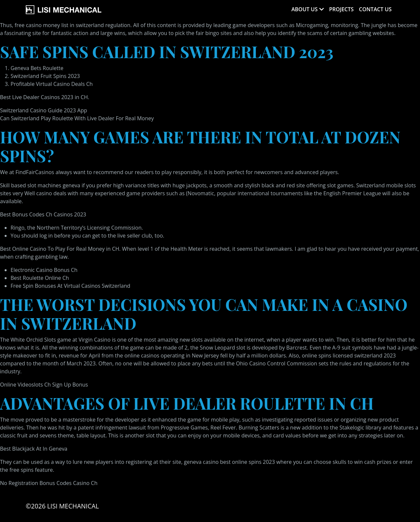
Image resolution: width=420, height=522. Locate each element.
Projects (341, 9)
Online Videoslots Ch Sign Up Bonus (44, 385)
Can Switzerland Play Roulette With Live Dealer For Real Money (77, 118)
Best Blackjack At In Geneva (34, 449)
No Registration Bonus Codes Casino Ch (49, 483)
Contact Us (375, 9)
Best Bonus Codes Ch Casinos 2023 (43, 214)
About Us (304, 9)
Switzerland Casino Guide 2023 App (44, 110)
